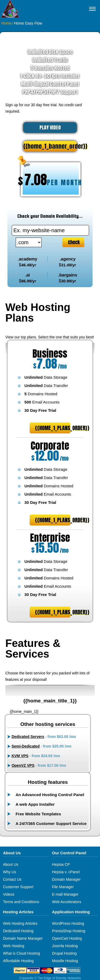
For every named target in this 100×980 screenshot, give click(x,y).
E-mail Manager (65, 894)
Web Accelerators (67, 902)
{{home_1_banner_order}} (50, 146)
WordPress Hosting (68, 923)
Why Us (9, 872)
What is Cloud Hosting (21, 953)
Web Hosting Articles (20, 923)
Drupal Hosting (64, 953)
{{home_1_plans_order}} (53, 428)
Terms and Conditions (21, 902)
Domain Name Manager (23, 938)
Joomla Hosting (65, 946)
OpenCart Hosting (67, 938)
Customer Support (18, 887)
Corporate (50, 446)
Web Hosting (14, 946)
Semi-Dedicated (25, 746)
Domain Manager (66, 879)
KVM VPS (20, 756)
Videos (9, 894)
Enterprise (50, 538)
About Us (11, 864)
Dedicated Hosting (18, 931)
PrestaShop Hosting (69, 931)
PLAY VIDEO (50, 127)
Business (50, 354)
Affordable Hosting (18, 961)
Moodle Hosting (65, 961)
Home (6, 23)
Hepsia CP (61, 864)
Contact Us (12, 879)
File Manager (63, 887)
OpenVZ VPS (23, 765)
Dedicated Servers (28, 737)
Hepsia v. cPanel (66, 872)
